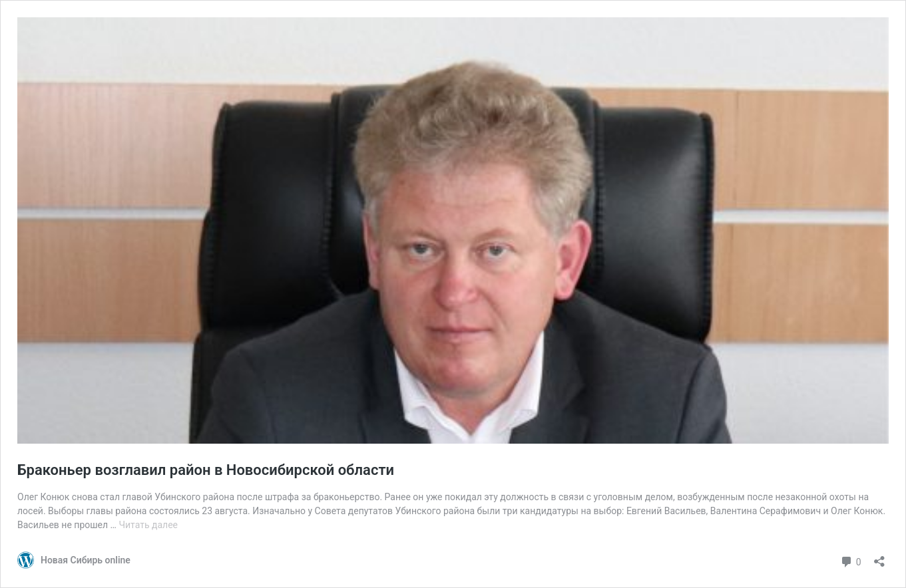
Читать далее (148, 525)
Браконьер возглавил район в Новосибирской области (206, 470)
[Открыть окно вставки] (879, 557)
